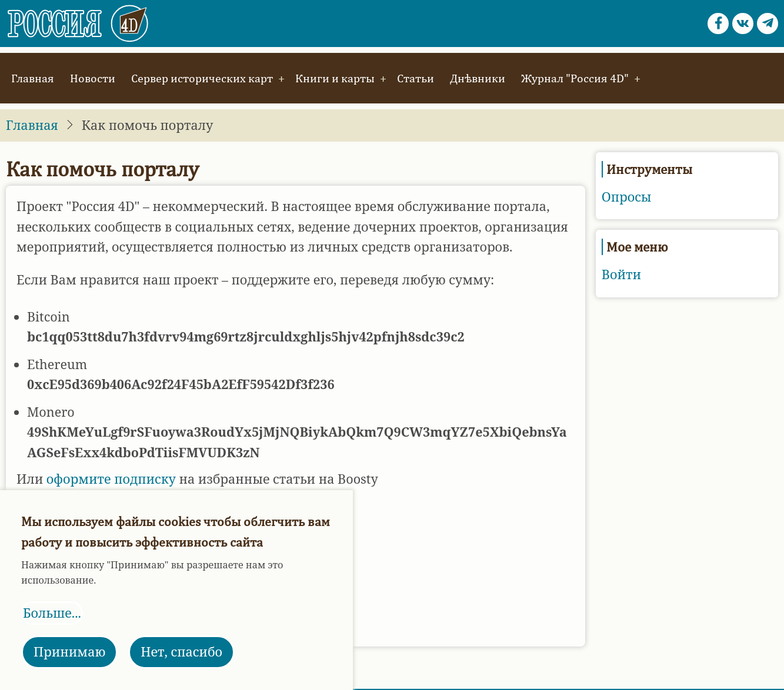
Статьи (416, 78)
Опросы (627, 197)
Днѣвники (478, 78)
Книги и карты (335, 78)
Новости (93, 78)
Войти (621, 274)
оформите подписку (111, 479)
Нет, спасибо (181, 652)
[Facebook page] (718, 24)
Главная (33, 78)
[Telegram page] (768, 24)
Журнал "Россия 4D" (575, 78)
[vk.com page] (743, 24)
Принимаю (69, 652)
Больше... (52, 613)
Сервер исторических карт (202, 78)
